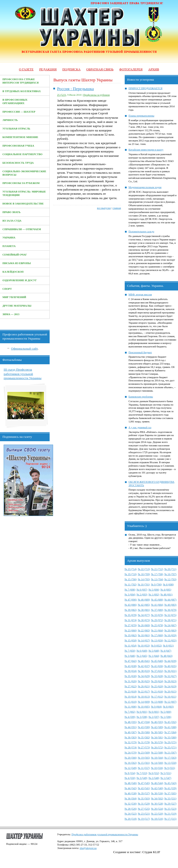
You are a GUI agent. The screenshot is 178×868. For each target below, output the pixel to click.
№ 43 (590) (144, 727)
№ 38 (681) (144, 610)
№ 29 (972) (157, 620)
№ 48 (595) (131, 722)
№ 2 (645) (142, 656)
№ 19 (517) (144, 819)
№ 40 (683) (170, 605)
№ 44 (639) (170, 661)
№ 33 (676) (157, 615)
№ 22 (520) (157, 814)
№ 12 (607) (170, 702)
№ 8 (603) (168, 707)
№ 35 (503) (144, 798)
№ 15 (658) (131, 640)
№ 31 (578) (144, 742)
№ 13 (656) (157, 640)
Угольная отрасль (16, 129)
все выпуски (104, 208)
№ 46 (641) (144, 661)
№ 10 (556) (157, 768)
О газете (26, 69)
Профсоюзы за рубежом (21, 183)
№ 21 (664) (157, 630)
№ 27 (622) (131, 686)
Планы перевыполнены (141, 116)
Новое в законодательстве (23, 204)
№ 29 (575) (170, 742)
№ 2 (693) (142, 595)
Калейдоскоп (13, 272)
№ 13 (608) (157, 702)
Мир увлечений (14, 297)
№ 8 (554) (130, 773)
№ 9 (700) (156, 584)
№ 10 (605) (144, 707)
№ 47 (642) (131, 661)
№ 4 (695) (166, 590)
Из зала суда (12, 221)
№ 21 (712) (157, 569)
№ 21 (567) (170, 753)
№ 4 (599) (130, 717)
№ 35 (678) (131, 615)
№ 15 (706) (131, 579)
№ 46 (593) (157, 722)
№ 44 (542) (131, 788)
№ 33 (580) (170, 737)
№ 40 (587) (131, 732)
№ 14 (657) (144, 640)
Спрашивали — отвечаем (22, 229)
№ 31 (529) (144, 804)
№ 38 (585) (157, 732)
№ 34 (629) (144, 676)
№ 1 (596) (166, 717)
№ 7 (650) (130, 651)
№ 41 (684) (157, 605)
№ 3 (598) (142, 717)
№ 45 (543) (170, 783)
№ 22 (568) (157, 753)
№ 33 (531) (170, 798)
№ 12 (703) (170, 579)
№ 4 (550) (130, 778)
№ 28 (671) (170, 620)
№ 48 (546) (131, 783)
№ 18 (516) (157, 819)
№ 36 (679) (170, 610)
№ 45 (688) (157, 600)
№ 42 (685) (144, 605)
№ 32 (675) (170, 615)
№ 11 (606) (131, 707)
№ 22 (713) (144, 569)
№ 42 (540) (157, 788)
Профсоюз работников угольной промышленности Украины (105, 834)
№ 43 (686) (131, 605)
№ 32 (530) (131, 804)
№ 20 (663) (170, 630)
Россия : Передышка (75, 89)
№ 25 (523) (170, 809)
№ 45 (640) (157, 661)
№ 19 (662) (131, 635)
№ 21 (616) (157, 691)
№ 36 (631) (170, 671)
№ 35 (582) (144, 737)
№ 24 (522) (131, 814)
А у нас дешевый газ (140, 427)
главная (117, 208)
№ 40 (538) (131, 793)
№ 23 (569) (144, 753)
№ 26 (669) (144, 625)
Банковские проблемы (141, 397)
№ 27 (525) (144, 809)
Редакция (48, 69)
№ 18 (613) (144, 697)
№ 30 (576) (157, 742)
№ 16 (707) (170, 574)
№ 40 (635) (170, 666)
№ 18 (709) (144, 574)
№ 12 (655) (170, 640)
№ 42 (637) (144, 666)
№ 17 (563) (170, 758)
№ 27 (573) (144, 747)
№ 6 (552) (154, 773)
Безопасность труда (18, 163)
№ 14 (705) (144, 579)
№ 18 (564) (157, 758)
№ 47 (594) (144, 722)
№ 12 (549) (131, 768)
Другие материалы (17, 306)
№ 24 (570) (131, 753)
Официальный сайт (24, 348)
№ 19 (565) (144, 758)
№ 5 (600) (166, 712)
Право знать (11, 212)
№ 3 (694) (130, 595)
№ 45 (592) (170, 722)
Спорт (7, 289)
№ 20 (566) (131, 758)
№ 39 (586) (144, 732)
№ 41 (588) (170, 727)
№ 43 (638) (131, 666)
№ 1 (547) (166, 778)
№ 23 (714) (131, 569)
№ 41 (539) (170, 788)
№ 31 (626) (131, 681)
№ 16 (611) (170, 697)
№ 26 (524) (157, 809)
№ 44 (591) (131, 727)
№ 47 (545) (144, 783)
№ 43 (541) (144, 788)
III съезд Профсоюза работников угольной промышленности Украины (22, 374)
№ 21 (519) (170, 814)
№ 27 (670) (131, 625)
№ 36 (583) (131, 737)
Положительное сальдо (141, 231)
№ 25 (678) (157, 625)
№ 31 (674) (131, 620)
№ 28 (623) (170, 681)
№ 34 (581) (157, 737)
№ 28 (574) (131, 747)
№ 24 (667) (170, 625)
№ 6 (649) (142, 651)
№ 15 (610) (131, 702)
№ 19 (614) (131, 697)
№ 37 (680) (157, 610)
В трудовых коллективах (22, 91)
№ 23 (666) (131, 630)
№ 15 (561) (144, 763)
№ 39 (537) (144, 793)
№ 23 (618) (131, 691)
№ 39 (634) (131, 671)
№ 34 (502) (157, 798)
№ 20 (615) (170, 691)
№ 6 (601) (142, 712)
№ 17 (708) (157, 574)
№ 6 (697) (142, 590)
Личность (10, 120)
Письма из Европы (17, 263)
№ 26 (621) (144, 686)
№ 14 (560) (157, 763)
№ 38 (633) (144, 671)
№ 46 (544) (157, 783)
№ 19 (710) (131, 574)
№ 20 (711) (170, 569)
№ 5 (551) (166, 773)
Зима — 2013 (11, 314)
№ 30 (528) (157, 804)
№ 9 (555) (170, 768)
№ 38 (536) (157, 793)
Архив (154, 69)
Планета (9, 246)
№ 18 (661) (144, 635)
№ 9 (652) (156, 646)
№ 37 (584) (170, 732)
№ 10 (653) (144, 646)
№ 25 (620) (157, 686)
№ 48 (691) (166, 595)
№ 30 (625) (144, 681)
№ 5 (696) (154, 590)
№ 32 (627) (170, 676)
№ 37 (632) (157, 671)
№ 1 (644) (154, 656)
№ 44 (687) (170, 600)
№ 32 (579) (131, 742)
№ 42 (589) (157, 727)
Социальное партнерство (22, 154)
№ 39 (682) (131, 610)
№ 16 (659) (170, 635)
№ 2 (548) (154, 778)
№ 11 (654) (131, 646)
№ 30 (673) (144, 620)
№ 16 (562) (131, 763)
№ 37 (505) (170, 793)
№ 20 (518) (131, 819)
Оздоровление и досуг (20, 280)
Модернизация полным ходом (145, 187)
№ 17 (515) (170, 819)
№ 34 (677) (144, 615)
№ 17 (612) (157, 697)
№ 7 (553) (142, 773)
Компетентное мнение (20, 137)
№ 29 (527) (170, 804)
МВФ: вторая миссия (140, 295)
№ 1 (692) (154, 595)
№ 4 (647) (166, 651)
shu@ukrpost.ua (88, 848)
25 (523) (61, 95)
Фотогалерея (131, 69)
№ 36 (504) (131, 798)
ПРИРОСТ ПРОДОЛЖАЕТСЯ (146, 88)
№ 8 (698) (168, 584)
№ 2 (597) (154, 717)
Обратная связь (100, 69)
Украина (9, 238)
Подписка (71, 69)
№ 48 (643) (166, 656)
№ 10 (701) (144, 584)
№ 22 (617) (144, 691)
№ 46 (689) (144, 600)
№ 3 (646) (130, 656)
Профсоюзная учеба (18, 146)
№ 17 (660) (157, 635)
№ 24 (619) (170, 686)
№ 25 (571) (170, 747)
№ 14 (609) (144, 702)
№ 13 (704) (157, 579)
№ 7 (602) (130, 712)
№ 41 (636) (157, 666)
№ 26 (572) (157, 747)
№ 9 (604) (156, 707)
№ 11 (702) (131, 584)
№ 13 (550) (170, 763)
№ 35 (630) (131, 676)
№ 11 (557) (144, 768)
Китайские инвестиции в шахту (146, 150)
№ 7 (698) (130, 590)
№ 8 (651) (168, 646)
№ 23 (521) (144, 814)
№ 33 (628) (157, 676)
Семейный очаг (15, 255)
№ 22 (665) (144, 630)
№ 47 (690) (131, 600)
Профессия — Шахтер (19, 112)
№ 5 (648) (154, 651)
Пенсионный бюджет (140, 352)
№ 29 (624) (157, 681)
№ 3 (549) (142, 778)
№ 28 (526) (131, 809)
